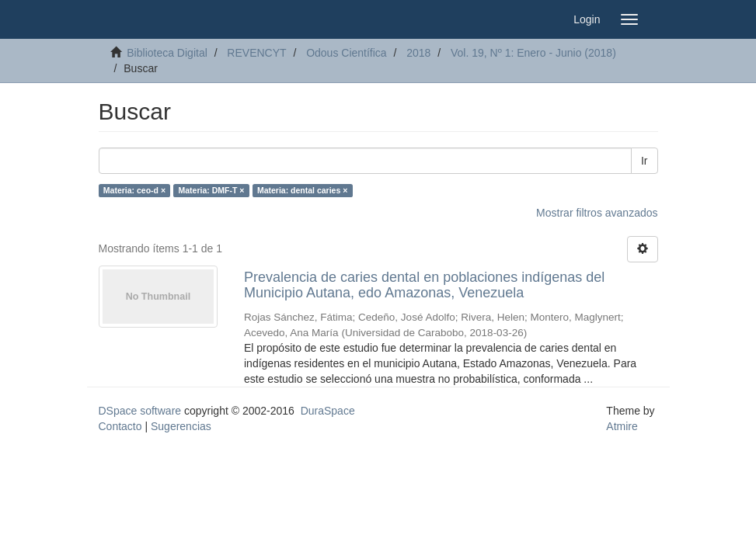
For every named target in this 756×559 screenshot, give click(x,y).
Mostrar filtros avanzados (597, 213)
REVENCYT (256, 53)
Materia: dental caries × (302, 190)
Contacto (120, 426)
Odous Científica (347, 53)
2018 (418, 53)
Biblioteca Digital (167, 53)
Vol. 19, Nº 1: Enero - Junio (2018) (533, 53)
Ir (645, 161)
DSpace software (140, 411)
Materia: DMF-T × (212, 190)
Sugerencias (181, 426)
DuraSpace (328, 411)
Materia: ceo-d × (134, 190)
